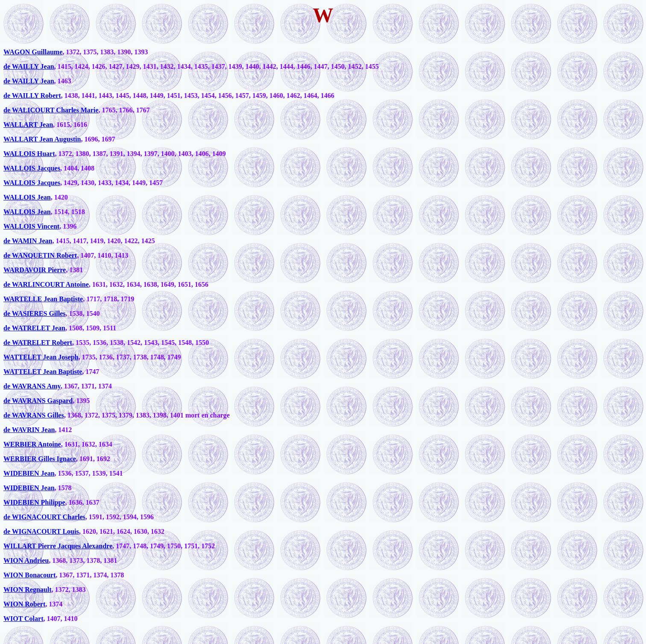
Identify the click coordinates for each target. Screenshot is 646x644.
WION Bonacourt (29, 575)
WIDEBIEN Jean (29, 473)
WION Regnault (27, 590)
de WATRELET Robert (38, 343)
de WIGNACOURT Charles (44, 517)
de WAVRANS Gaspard (38, 401)
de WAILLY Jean (29, 66)
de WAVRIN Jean (29, 430)
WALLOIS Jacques (32, 168)
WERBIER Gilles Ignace (40, 459)
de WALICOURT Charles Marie (51, 110)
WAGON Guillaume (33, 52)
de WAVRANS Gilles (34, 415)
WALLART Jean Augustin (42, 139)
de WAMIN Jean (28, 241)
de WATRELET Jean (34, 328)
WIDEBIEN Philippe (34, 502)
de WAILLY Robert (32, 96)
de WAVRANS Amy (32, 386)
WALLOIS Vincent (31, 226)
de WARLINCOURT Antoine (46, 284)
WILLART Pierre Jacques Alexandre (58, 546)
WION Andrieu (26, 560)
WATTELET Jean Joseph (41, 357)
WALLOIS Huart (29, 154)
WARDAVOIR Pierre (35, 270)
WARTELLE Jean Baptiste (43, 299)
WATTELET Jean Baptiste (43, 372)
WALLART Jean (28, 125)
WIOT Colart (23, 619)
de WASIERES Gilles (35, 313)
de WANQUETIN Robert (40, 255)
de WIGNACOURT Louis (41, 531)
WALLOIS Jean (27, 197)
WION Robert (24, 604)
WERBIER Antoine (32, 444)
